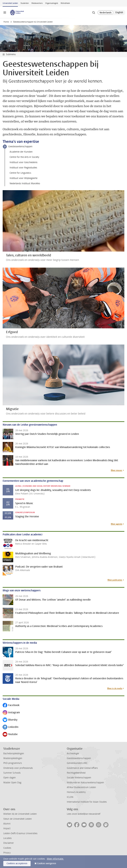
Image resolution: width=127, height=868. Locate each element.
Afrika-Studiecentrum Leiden (81, 787)
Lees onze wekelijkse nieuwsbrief (84, 814)
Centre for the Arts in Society (24, 157)
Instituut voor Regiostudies (23, 168)
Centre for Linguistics (20, 173)
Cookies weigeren (47, 863)
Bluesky (10, 720)
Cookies (7, 848)
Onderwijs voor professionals (18, 768)
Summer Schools (12, 773)
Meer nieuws (116, 470)
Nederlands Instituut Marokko (25, 183)
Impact (7, 828)
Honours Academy (76, 792)
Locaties (7, 838)
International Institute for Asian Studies (87, 802)
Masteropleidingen (13, 758)
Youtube (10, 735)
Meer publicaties (115, 580)
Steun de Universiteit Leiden (18, 819)
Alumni (7, 824)
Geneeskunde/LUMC (77, 763)
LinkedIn (11, 727)
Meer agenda (116, 524)
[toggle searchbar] (94, 13)
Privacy (7, 853)
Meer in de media (115, 688)
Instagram (11, 713)
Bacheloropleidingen (14, 754)
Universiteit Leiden (10, 3)
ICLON (70, 797)
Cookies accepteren (17, 863)
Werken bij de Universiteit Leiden (20, 814)
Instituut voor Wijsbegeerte (23, 178)
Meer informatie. (55, 859)
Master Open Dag (12, 783)
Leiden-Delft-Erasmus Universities (20, 833)
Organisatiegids (52, 3)
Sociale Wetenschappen (79, 778)
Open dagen (10, 778)
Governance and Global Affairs (82, 768)
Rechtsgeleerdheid (76, 773)
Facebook (11, 705)
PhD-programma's (13, 763)
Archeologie (73, 754)
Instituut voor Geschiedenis (23, 162)
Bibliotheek (65, 3)
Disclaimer (9, 843)
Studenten (25, 3)
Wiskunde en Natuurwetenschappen (85, 783)
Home (6, 22)
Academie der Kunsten (21, 152)
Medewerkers (37, 3)
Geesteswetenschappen (20, 147)
